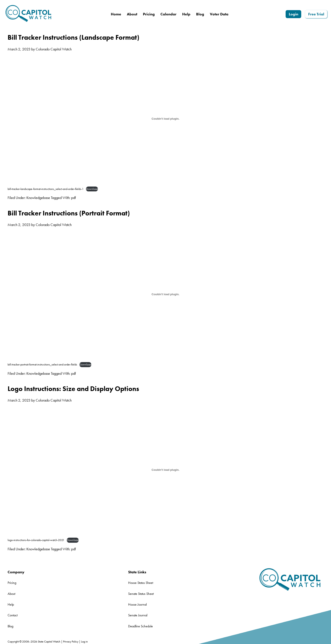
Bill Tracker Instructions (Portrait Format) (69, 213)
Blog (10, 626)
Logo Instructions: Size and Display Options (73, 389)
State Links (137, 572)
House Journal (137, 604)
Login (294, 14)
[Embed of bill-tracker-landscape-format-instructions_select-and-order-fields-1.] (165, 119)
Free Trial (316, 14)
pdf (73, 198)
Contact (13, 615)
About (11, 594)
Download (92, 189)
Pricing (12, 583)
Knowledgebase (38, 198)
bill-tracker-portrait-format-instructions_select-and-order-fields (42, 364)
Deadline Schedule (140, 626)
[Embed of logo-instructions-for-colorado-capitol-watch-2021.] (165, 470)
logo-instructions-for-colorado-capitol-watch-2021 (36, 540)
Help (11, 604)
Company (16, 572)
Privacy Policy (71, 641)
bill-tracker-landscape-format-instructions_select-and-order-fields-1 (46, 189)
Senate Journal (138, 615)
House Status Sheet (141, 583)
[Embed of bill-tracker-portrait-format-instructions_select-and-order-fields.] (165, 294)
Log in (84, 641)
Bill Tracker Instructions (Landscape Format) (73, 37)
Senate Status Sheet (141, 594)
